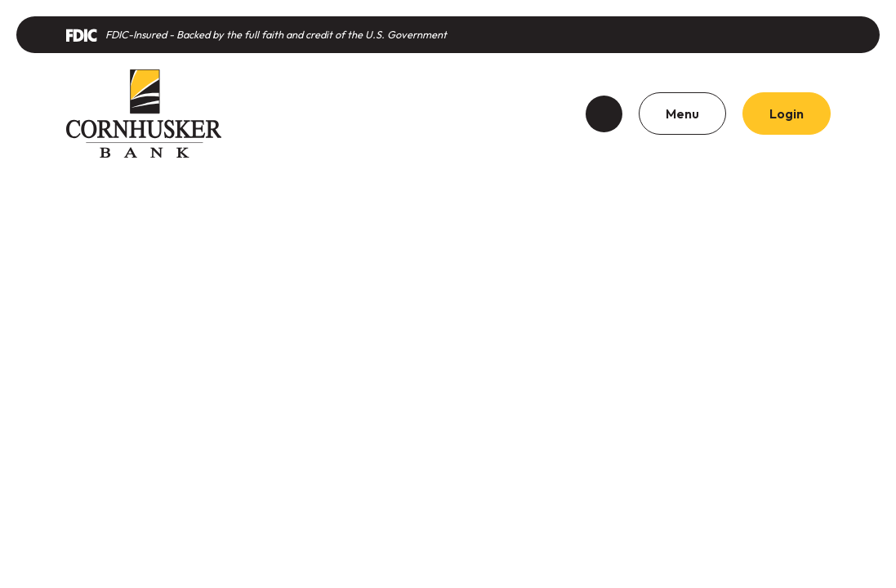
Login (787, 114)
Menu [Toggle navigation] (682, 114)
